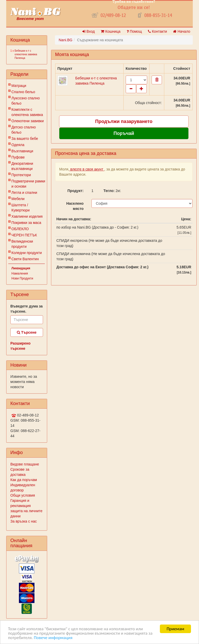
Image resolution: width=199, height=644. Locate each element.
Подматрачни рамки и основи (28, 184)
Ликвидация (21, 268)
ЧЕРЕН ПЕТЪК (24, 235)
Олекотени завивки (28, 121)
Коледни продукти (27, 253)
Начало (182, 31)
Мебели (18, 199)
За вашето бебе (25, 139)
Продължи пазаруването (124, 121)
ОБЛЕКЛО (20, 229)
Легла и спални (24, 193)
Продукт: (75, 191)
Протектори (21, 175)
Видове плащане (25, 464)
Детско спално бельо (24, 130)
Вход (89, 31)
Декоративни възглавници (22, 166)
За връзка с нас (24, 521)
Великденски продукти (22, 244)
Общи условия (23, 495)
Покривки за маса (26, 223)
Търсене (27, 332)
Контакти (157, 31)
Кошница (111, 31)
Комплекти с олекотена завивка (27, 112)
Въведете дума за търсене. (27, 309)
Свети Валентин (25, 259)
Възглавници (22, 151)
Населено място (75, 206)
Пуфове (18, 157)
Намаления (20, 273)
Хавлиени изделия (27, 216)
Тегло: (108, 191)
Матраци (19, 86)
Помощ (134, 31)
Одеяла (18, 145)
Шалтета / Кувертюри (20, 208)
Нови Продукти (22, 278)
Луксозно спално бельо (26, 101)
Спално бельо (23, 92)
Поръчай (124, 133)
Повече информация (53, 638)
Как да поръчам (24, 480)
